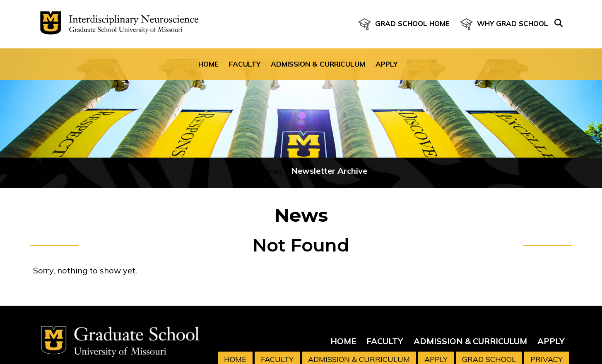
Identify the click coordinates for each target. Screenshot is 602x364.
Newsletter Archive (329, 171)
